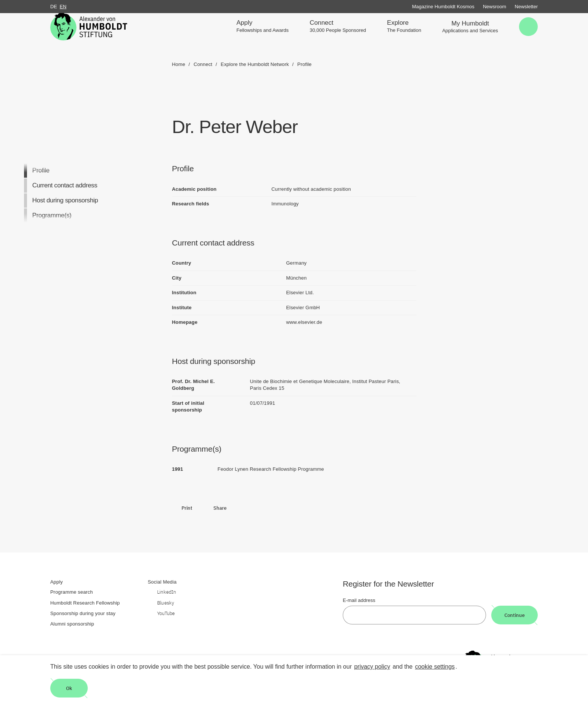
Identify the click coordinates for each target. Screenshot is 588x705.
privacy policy (372, 667)
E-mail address (359, 600)
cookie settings (435, 667)
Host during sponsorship (65, 200)
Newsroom (495, 7)
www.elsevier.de (304, 322)
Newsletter (526, 7)
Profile (41, 170)
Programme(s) (52, 215)
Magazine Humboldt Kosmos (443, 7)
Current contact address (65, 185)
